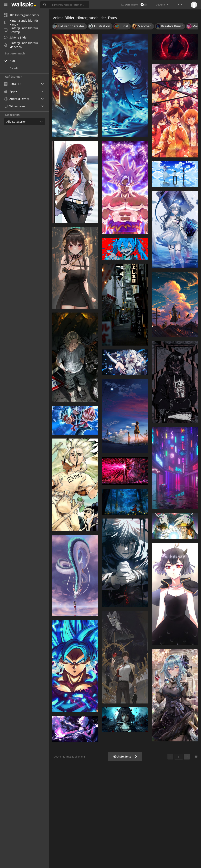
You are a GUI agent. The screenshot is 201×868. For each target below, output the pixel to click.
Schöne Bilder (16, 37)
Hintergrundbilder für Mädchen (21, 45)
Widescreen (14, 106)
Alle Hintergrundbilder (22, 15)
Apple (11, 91)
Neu (12, 61)
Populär (15, 68)
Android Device (17, 99)
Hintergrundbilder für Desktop (21, 30)
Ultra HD (12, 84)
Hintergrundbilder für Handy (21, 23)
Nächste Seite (125, 756)
